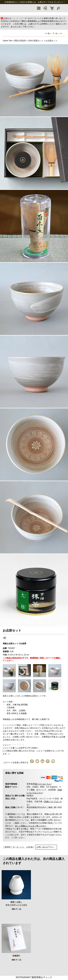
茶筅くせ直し (16, 902)
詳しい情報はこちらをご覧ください (31, 826)
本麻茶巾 (16, 956)
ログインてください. (29, 748)
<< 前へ (48, 33)
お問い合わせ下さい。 (46, 847)
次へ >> (59, 33)
